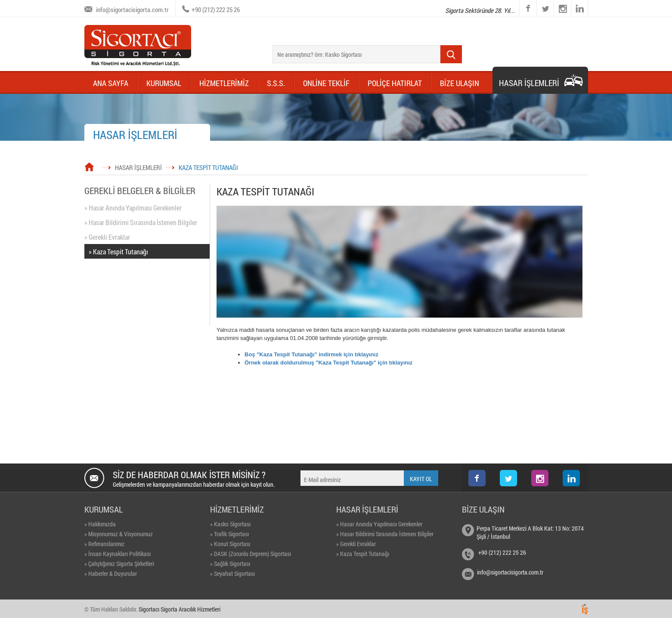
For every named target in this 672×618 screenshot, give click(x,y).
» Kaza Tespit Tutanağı (118, 252)
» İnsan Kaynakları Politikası (118, 554)
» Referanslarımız (104, 544)
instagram (554, 0)
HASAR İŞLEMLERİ (138, 167)
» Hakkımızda (100, 524)
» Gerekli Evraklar (107, 237)
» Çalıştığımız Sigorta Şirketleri (119, 564)
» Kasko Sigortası (230, 524)
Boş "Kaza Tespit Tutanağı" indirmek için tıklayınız (311, 354)
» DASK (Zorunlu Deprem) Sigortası (251, 554)
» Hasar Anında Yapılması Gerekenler (133, 208)
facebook (528, 9)
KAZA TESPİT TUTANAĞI (208, 167)
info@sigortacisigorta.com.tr (132, 9)
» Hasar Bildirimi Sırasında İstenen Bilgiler (141, 222)
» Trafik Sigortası (229, 534)
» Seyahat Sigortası (232, 573)
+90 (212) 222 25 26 (216, 9)
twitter (537, 0)
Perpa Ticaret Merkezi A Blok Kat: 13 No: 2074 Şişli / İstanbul (530, 532)
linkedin (579, 9)
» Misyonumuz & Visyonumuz (119, 534)
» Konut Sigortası (230, 544)
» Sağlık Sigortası (230, 564)
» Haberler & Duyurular (111, 573)
